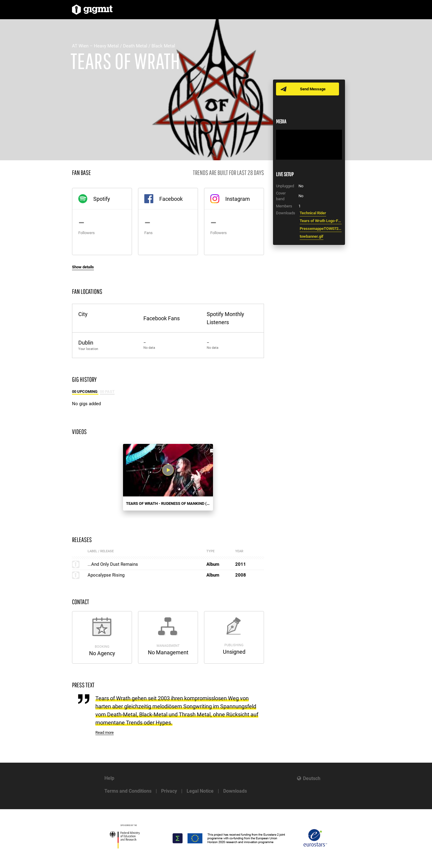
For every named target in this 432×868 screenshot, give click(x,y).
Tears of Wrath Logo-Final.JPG (321, 221)
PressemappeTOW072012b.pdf (321, 229)
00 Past (107, 392)
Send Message (313, 89)
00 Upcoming (85, 392)
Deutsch (312, 778)
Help (109, 778)
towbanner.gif (312, 236)
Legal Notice (200, 791)
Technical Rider (313, 213)
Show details (83, 267)
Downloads (235, 791)
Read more (105, 732)
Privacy (169, 791)
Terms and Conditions (128, 791)
